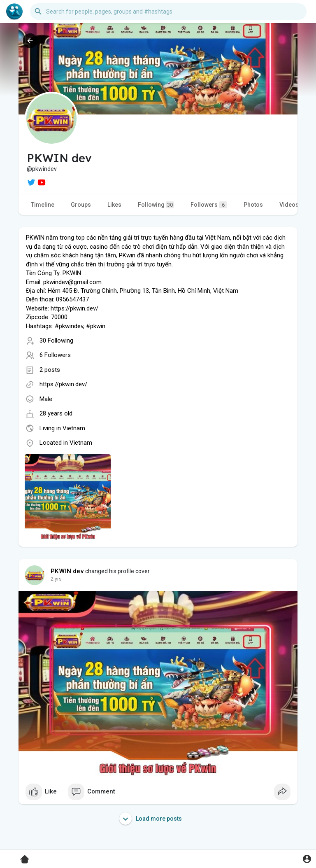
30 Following (56, 341)
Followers (209, 205)
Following (156, 205)
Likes (114, 205)
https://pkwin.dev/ (63, 384)
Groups (81, 205)
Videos (289, 205)
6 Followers (55, 355)
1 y (54, 579)
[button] (168, 12)
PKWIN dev (67, 571)
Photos (253, 205)
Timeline (43, 205)
